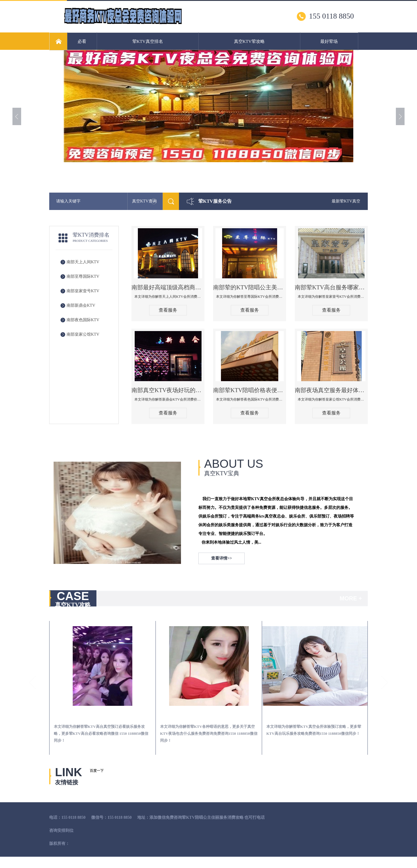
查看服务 (168, 310)
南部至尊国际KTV (83, 276)
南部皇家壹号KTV (83, 291)
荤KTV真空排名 (148, 41)
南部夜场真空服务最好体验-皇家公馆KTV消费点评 (331, 390)
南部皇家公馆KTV (83, 334)
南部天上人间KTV (83, 262)
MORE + (351, 598)
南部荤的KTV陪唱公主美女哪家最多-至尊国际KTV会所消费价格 (250, 287)
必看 (82, 41)
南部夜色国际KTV (83, 320)
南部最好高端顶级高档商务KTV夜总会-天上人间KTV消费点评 (168, 287)
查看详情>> (222, 558)
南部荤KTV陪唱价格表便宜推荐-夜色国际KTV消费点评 (250, 390)
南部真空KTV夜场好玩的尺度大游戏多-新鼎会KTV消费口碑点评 (168, 390)
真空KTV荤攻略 (249, 41)
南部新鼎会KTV (81, 305)
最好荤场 (329, 41)
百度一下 (97, 771)
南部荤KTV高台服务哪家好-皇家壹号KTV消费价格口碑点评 (331, 287)
